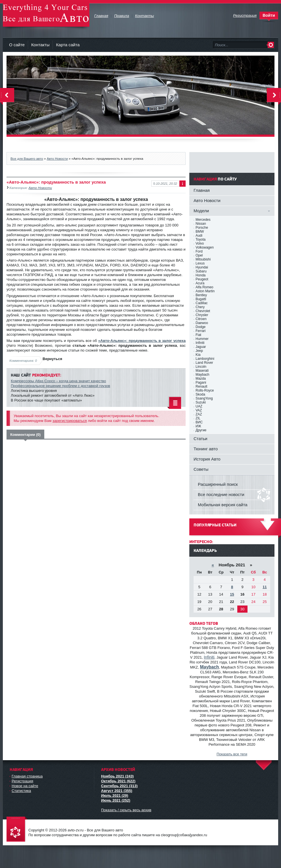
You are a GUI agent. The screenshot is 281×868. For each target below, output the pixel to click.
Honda (201, 275)
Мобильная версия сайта (223, 505)
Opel (199, 255)
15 (232, 594)
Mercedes (203, 220)
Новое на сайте (25, 786)
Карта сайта (68, 45)
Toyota (201, 239)
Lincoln (201, 367)
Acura (200, 283)
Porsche (202, 228)
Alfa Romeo (204, 287)
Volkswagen (205, 247)
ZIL (198, 418)
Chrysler (202, 315)
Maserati (202, 371)
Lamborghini (205, 359)
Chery (200, 307)
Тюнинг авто (206, 449)
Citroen (201, 319)
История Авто (207, 459)
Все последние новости (221, 494)
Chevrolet (203, 311)
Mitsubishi (203, 259)
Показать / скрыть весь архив (126, 810)
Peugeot (202, 279)
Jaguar (201, 347)
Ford (199, 251)
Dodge (201, 327)
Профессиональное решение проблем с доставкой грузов (60, 386)
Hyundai (202, 267)
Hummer (202, 339)
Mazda (201, 379)
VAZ (199, 410)
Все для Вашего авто (27, 158)
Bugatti (201, 299)
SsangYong (204, 398)
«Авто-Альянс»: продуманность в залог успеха (142, 341)
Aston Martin (205, 291)
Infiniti (200, 343)
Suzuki (201, 402)
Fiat (198, 335)
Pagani (201, 382)
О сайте (17, 45)
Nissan (201, 224)
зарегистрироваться (70, 421)
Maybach (203, 375)
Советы (201, 469)
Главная (202, 190)
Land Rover (204, 363)
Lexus (200, 263)
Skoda (200, 394)
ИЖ (198, 426)
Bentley (201, 295)
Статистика (21, 791)
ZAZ (199, 414)
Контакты (40, 45)
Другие (201, 430)
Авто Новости (57, 158)
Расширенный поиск (218, 484)
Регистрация (22, 781)
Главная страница (27, 776)
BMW (200, 232)
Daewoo (202, 323)
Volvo (200, 243)
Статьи (200, 439)
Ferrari (201, 331)
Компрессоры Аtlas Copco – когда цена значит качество (58, 381)
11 (265, 587)
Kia (198, 355)
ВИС (199, 422)
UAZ (199, 406)
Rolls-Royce (205, 390)
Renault (201, 386)
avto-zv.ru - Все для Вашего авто (46, 14)
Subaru (201, 271)
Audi (199, 236)
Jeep (199, 351)
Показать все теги (232, 754)
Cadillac (202, 303)
